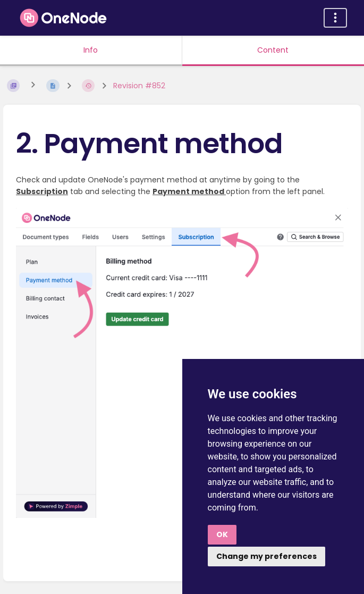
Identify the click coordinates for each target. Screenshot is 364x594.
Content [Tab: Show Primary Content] (273, 50)
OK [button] (222, 534)
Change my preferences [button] (266, 556)
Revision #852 (139, 86)
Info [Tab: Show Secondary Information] (91, 50)
